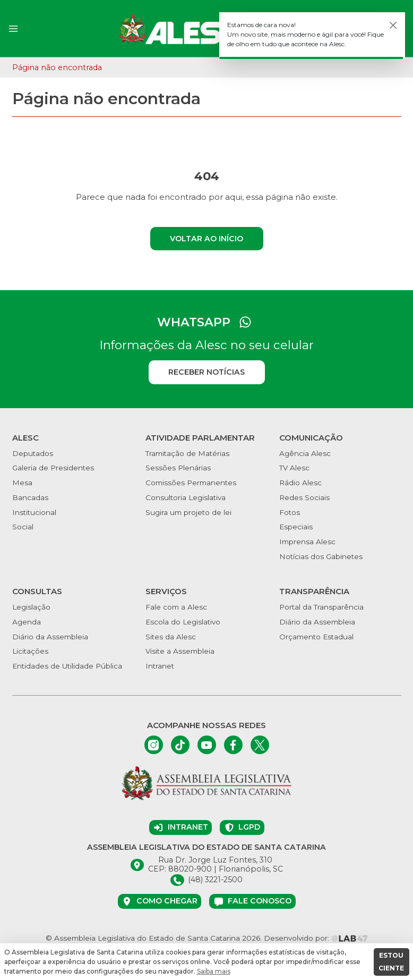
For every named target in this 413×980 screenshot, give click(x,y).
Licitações (30, 651)
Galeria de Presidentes (53, 468)
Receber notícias (206, 372)
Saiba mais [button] (214, 971)
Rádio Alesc (300, 483)
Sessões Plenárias (178, 468)
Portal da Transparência (321, 607)
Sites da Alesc (171, 637)
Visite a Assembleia (180, 651)
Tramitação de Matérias (187, 453)
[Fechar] (393, 26)
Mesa (22, 483)
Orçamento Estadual (316, 637)
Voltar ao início (206, 239)
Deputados (33, 453)
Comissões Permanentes (191, 483)
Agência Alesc (305, 453)
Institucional (34, 512)
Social (23, 527)
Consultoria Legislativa (186, 497)
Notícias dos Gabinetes (321, 556)
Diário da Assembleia (50, 637)
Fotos (290, 512)
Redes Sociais (304, 497)
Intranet (160, 666)
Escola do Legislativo (183, 622)
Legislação (31, 607)
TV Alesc (294, 468)
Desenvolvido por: (316, 938)
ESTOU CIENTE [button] (391, 962)
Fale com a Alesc (176, 607)
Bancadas (30, 497)
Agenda (27, 622)
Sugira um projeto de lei (188, 512)
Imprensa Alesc (307, 542)
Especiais (296, 527)
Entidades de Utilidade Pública (67, 666)
